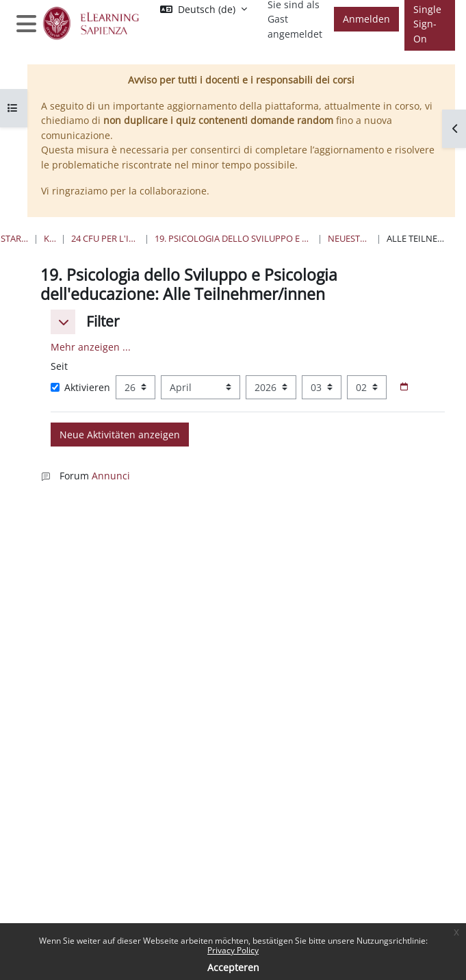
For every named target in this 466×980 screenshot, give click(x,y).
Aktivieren (80, 387)
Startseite (14, 238)
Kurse (50, 238)
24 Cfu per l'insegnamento (105, 238)
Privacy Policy (233, 950)
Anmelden (366, 19)
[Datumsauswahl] (404, 387)
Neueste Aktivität (349, 238)
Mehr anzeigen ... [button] (91, 347)
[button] (63, 322)
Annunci (111, 476)
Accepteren (233, 967)
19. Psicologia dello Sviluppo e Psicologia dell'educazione (233, 238)
